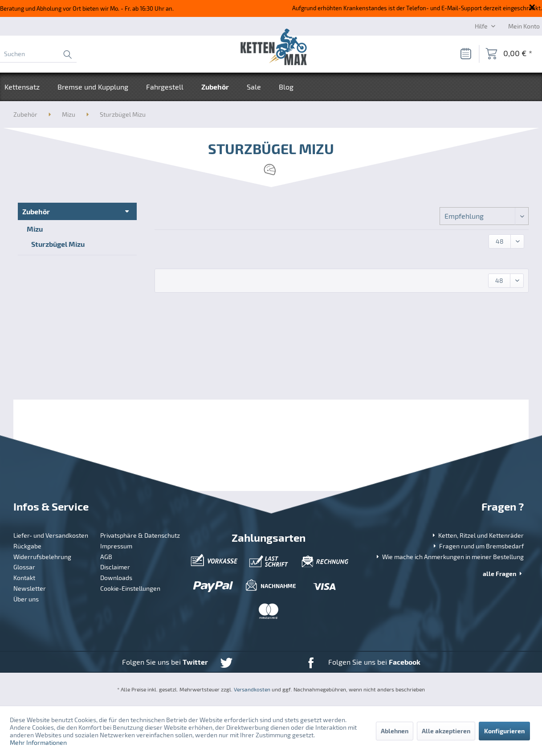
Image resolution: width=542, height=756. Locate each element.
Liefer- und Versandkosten (51, 535)
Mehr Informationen (38, 742)
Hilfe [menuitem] (482, 26)
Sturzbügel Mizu (58, 244)
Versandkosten (252, 689)
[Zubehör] (215, 87)
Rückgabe (27, 546)
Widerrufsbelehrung (42, 557)
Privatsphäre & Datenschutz (140, 535)
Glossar (24, 567)
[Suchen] (38, 54)
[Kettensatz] (26, 87)
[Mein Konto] (524, 26)
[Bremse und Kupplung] (93, 87)
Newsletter (30, 588)
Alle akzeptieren (446, 731)
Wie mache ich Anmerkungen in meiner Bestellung (449, 557)
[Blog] (286, 87)
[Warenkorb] (509, 54)
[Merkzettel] (465, 54)
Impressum (116, 546)
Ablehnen (395, 731)
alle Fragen (503, 574)
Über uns (26, 599)
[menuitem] (38, 54)
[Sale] (254, 87)
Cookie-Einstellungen (130, 588)
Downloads (116, 578)
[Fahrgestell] (165, 87)
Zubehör (36, 211)
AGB (106, 557)
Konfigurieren (504, 731)
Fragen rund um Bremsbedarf (478, 546)
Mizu (35, 229)
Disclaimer (115, 567)
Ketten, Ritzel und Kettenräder (477, 535)
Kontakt (24, 578)
